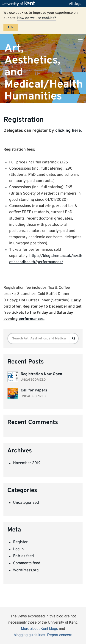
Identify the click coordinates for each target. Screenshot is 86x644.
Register (20, 542)
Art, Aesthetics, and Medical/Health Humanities (44, 72)
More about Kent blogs (39, 629)
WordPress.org (26, 570)
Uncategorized (26, 503)
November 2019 (27, 463)
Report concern (60, 635)
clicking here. (69, 131)
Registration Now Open (41, 374)
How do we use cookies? (37, 18)
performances (31, 319)
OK (11, 27)
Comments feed (27, 563)
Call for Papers (34, 391)
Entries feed (24, 556)
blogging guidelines (29, 635)
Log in (18, 549)
